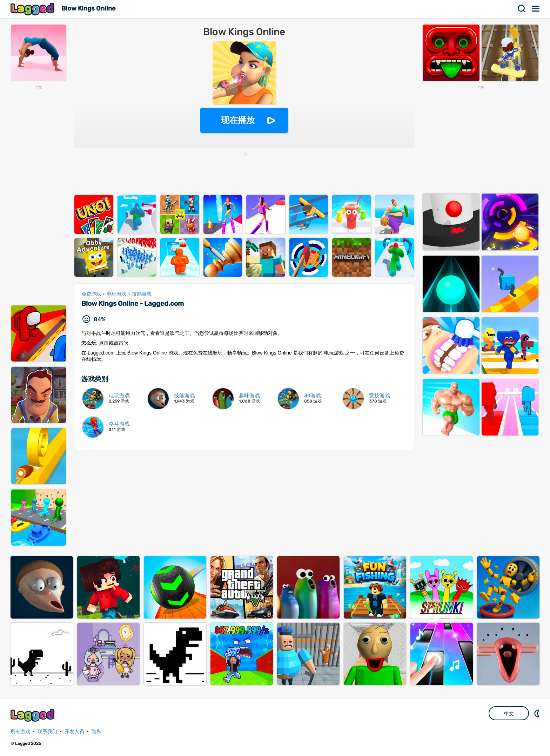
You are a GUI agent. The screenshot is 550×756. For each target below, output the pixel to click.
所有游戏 (20, 732)
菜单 (536, 9)
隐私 (96, 732)
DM (538, 713)
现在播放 (238, 120)
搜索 (522, 9)
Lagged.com (33, 715)
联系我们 (47, 732)
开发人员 (74, 732)
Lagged (33, 9)
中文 (509, 714)
